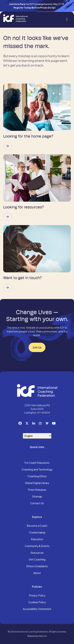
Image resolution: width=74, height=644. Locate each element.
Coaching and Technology (37, 470)
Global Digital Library (37, 483)
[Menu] (67, 19)
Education (37, 539)
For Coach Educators (37, 463)
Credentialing (37, 533)
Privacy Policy (37, 596)
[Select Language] (37, 436)
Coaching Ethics (37, 476)
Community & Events (37, 546)
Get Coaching (37, 560)
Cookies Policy (37, 602)
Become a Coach (37, 526)
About (37, 573)
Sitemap (37, 497)
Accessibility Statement (37, 609)
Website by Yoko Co (37, 636)
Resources (37, 553)
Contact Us (37, 503)
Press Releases (37, 490)
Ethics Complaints (37, 566)
